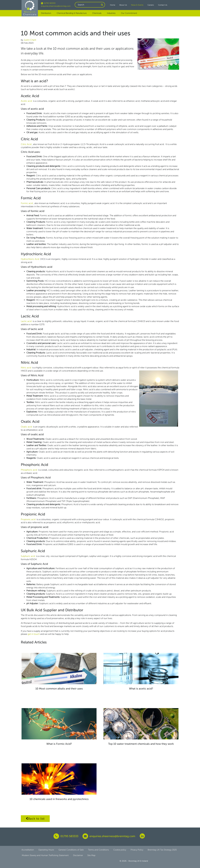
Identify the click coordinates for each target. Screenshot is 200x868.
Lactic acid (26, 321)
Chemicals (97, 13)
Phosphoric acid (29, 470)
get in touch (34, 634)
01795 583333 (48, 3)
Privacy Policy (137, 850)
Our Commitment (129, 13)
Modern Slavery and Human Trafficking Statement (45, 855)
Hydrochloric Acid (30, 259)
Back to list (35, 819)
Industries (111, 13)
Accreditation (28, 850)
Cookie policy (120, 850)
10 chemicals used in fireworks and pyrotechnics (59, 799)
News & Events (137, 5)
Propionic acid (28, 519)
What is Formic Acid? (59, 744)
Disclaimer (78, 855)
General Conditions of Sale (71, 850)
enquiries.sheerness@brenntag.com (56, 6)
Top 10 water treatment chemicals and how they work (141, 744)
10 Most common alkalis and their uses (59, 689)
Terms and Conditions (98, 850)
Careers (151, 5)
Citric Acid (26, 144)
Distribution (46, 13)
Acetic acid (27, 101)
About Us (123, 5)
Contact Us (163, 5)
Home (113, 5)
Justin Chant (30, 40)
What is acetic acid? (141, 689)
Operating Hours (46, 850)
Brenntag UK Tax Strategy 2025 (162, 850)
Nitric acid (26, 368)
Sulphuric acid (28, 556)
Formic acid (27, 203)
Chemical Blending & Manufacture (72, 13)
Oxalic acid (27, 427)
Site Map (91, 855)
